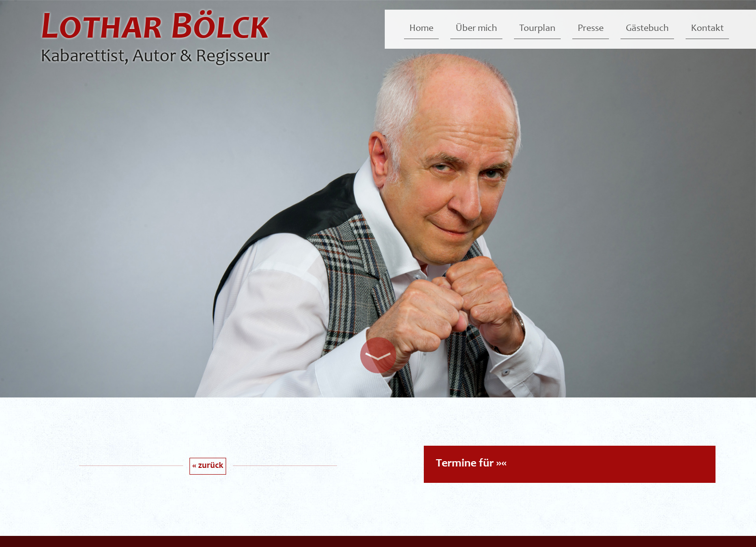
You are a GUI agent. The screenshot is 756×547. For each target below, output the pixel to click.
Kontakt (707, 29)
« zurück (208, 466)
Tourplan (537, 29)
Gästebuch (647, 29)
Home (421, 29)
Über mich (476, 29)
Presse (591, 29)
